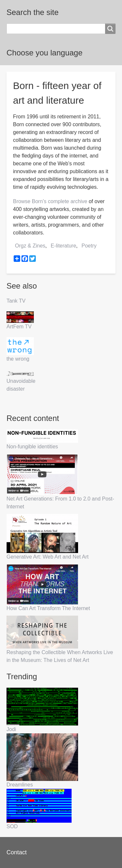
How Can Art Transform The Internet (48, 608)
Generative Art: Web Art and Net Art (47, 557)
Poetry (89, 246)
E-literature (63, 246)
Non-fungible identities (32, 447)
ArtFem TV (19, 327)
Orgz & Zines (30, 246)
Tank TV (16, 301)
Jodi (11, 729)
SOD (12, 826)
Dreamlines (20, 785)
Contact (17, 852)
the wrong (18, 359)
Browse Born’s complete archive (50, 201)
